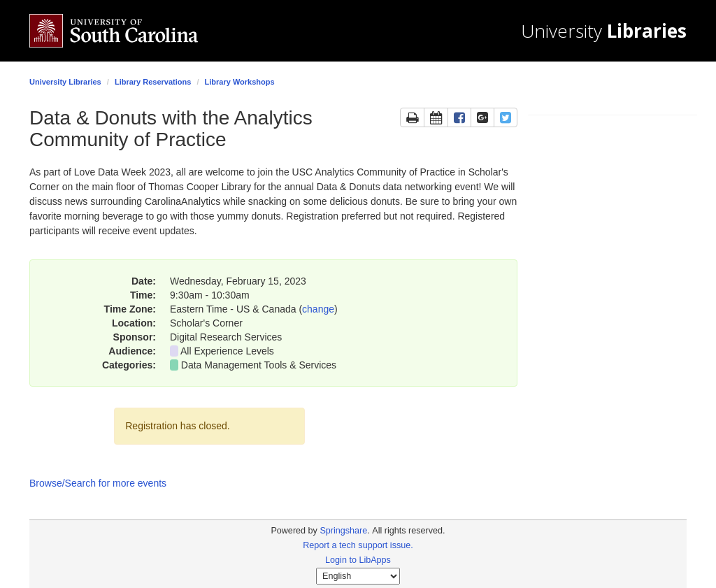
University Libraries (65, 82)
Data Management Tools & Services (259, 365)
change (318, 309)
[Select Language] (358, 576)
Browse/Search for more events (98, 483)
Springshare (343, 531)
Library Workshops (240, 82)
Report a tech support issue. (358, 545)
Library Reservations (153, 82)
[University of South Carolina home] (134, 31)
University (604, 31)
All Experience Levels (227, 351)
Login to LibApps (358, 560)
